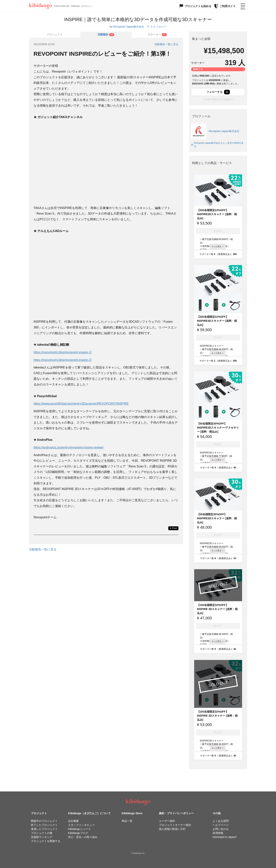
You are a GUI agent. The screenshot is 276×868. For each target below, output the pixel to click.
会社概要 (73, 821)
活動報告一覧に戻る (166, 44)
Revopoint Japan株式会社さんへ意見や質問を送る (217, 145)
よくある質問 (221, 821)
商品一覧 (127, 821)
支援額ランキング (42, 837)
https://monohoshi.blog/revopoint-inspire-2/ (62, 360)
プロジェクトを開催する (46, 841)
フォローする (218, 92)
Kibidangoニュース (79, 829)
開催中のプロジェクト (44, 821)
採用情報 (218, 833)
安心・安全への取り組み (83, 837)
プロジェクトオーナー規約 (175, 825)
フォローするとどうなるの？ (218, 99)
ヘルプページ (221, 825)
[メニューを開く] (243, 6)
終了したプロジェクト (44, 825)
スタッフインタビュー (81, 825)
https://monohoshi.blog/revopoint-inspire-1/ (62, 352)
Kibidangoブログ (78, 833)
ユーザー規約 (167, 821)
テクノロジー (158, 27)
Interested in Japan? (225, 837)
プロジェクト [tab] (55, 34)
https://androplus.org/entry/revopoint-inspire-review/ (69, 447)
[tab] (106, 35)
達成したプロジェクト (44, 829)
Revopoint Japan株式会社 (129, 27)
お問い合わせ (221, 829)
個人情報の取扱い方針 (172, 829)
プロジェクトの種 (42, 833)
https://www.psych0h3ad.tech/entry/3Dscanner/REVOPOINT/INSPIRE (81, 404)
